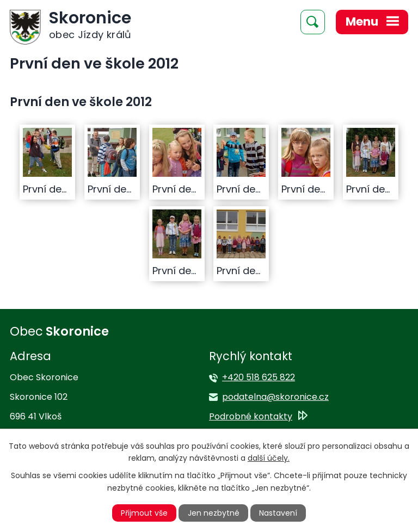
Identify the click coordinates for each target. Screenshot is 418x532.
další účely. (269, 458)
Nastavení (278, 513)
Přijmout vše (144, 513)
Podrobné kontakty (251, 416)
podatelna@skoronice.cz (275, 397)
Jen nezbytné (214, 513)
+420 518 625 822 (259, 377)
